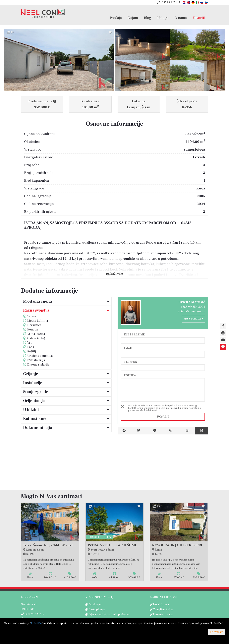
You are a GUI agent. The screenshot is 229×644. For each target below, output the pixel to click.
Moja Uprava (161, 605)
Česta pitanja (97, 610)
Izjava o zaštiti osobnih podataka (109, 615)
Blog (148, 18)
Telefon (130, 362)
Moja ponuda (193, 319)
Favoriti (199, 18)
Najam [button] (133, 18)
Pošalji (163, 417)
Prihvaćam (217, 632)
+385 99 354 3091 (193, 307)
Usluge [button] (163, 18)
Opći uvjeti (96, 605)
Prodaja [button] (116, 18)
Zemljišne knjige (163, 610)
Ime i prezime (134, 334)
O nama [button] (181, 18)
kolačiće (36, 623)
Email (128, 348)
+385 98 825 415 (168, 3)
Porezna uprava (163, 615)
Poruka (130, 375)
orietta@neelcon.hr (192, 311)
